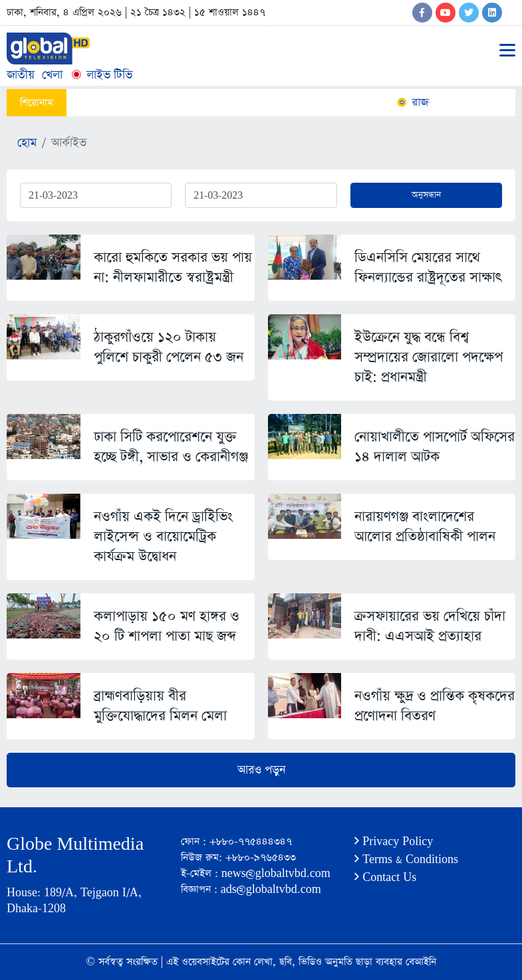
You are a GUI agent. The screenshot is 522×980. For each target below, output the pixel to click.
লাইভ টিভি (101, 75)
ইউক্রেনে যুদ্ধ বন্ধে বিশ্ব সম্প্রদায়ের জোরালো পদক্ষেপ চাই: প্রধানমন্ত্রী (429, 357)
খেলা (52, 75)
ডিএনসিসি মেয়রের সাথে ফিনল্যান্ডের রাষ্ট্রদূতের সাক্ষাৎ (428, 267)
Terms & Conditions (406, 859)
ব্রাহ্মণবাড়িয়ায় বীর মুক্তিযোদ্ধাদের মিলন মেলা (160, 706)
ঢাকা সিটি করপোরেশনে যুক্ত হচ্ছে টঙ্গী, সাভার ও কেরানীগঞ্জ (171, 447)
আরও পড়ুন (261, 770)
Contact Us (385, 877)
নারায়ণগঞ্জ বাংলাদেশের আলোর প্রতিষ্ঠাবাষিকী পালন (425, 527)
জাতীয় (21, 75)
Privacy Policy (394, 841)
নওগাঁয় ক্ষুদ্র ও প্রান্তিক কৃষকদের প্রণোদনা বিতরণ (435, 706)
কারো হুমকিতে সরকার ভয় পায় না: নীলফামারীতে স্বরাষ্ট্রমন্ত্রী (173, 267)
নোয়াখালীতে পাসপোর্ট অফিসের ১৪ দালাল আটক (435, 447)
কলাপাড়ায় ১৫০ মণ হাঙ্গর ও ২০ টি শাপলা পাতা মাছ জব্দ (167, 626)
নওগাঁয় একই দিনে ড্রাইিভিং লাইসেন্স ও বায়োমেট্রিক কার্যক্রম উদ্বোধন (163, 537)
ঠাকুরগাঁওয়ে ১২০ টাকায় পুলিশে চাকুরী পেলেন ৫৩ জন (169, 347)
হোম (27, 143)
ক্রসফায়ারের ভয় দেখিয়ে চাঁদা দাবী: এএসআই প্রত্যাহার (430, 626)
